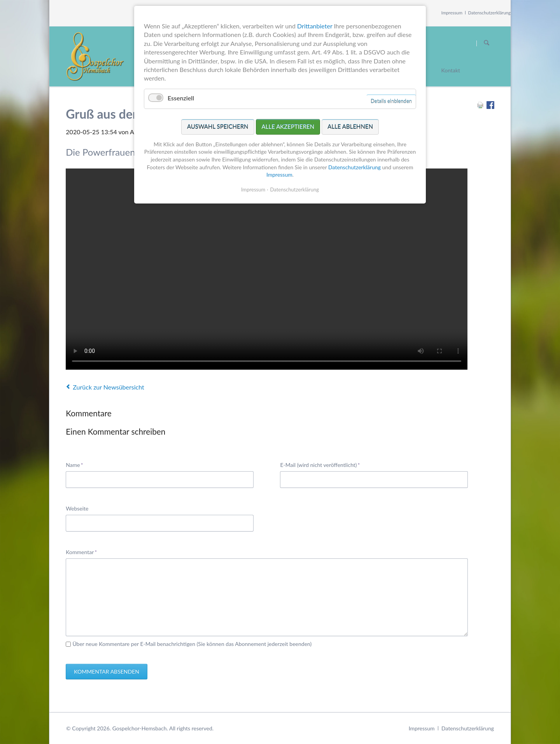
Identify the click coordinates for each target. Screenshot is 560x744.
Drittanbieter (315, 26)
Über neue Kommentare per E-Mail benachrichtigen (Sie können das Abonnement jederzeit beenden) (192, 644)
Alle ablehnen (350, 126)
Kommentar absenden (107, 671)
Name (78, 464)
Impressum (452, 13)
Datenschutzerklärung (490, 13)
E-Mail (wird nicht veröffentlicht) (320, 464)
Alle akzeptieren (288, 126)
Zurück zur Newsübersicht (108, 387)
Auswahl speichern (218, 126)
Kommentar (81, 552)
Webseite (77, 508)
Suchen (486, 43)
